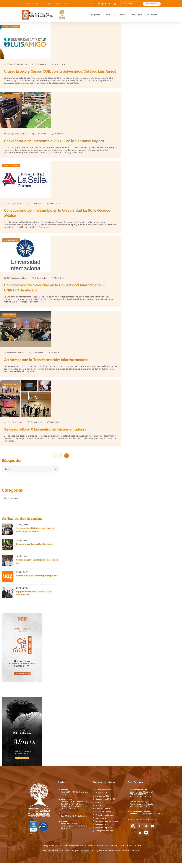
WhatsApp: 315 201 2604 (140, 811)
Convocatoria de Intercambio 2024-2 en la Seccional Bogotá (55, 146)
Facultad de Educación (12, 389)
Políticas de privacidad (108, 851)
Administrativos (9, 320)
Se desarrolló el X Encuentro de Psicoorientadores (46, 434)
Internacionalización (11, 26)
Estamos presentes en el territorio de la (34, 549)
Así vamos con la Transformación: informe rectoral (46, 365)
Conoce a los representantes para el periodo (37, 581)
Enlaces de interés (130, 4)
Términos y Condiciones (131, 851)
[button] (94, 4)
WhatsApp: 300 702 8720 (141, 802)
